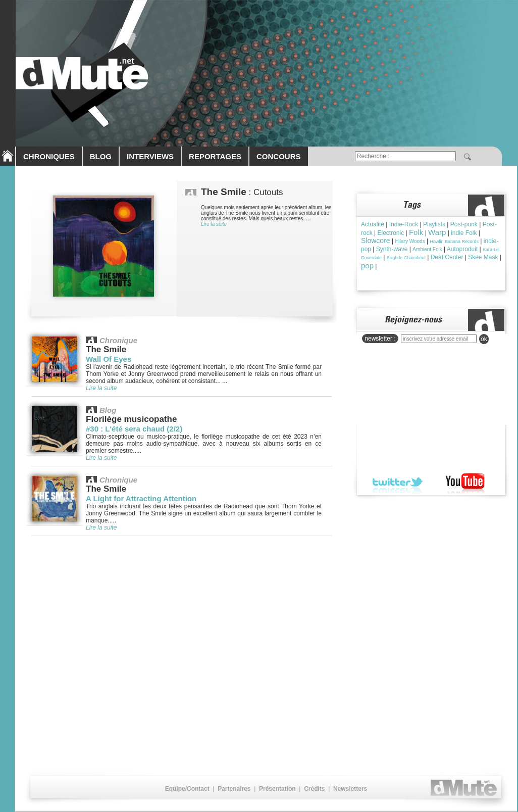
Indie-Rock (404, 224)
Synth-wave (392, 249)
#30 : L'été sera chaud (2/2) (134, 429)
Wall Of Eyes (109, 359)
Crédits (314, 789)
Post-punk (464, 224)
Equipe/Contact (187, 789)
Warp (437, 232)
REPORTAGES (215, 156)
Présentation (277, 789)
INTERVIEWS (150, 156)
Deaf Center (447, 257)
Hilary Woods (410, 241)
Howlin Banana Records (454, 242)
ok (484, 339)
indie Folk (464, 233)
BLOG (101, 156)
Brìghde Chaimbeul (406, 258)
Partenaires (234, 789)
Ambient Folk (427, 249)
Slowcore (376, 241)
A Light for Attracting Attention (141, 498)
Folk (416, 232)
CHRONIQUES (49, 156)
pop (367, 266)
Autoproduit (462, 249)
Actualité (373, 224)
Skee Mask (483, 257)
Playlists (434, 224)
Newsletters (350, 789)
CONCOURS (279, 156)
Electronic (391, 233)
